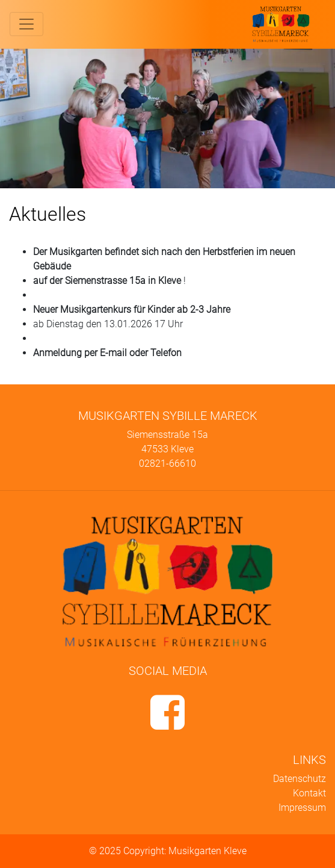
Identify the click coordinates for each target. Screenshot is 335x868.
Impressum (302, 808)
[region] (167, 119)
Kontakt (309, 793)
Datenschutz (300, 779)
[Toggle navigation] (26, 24)
